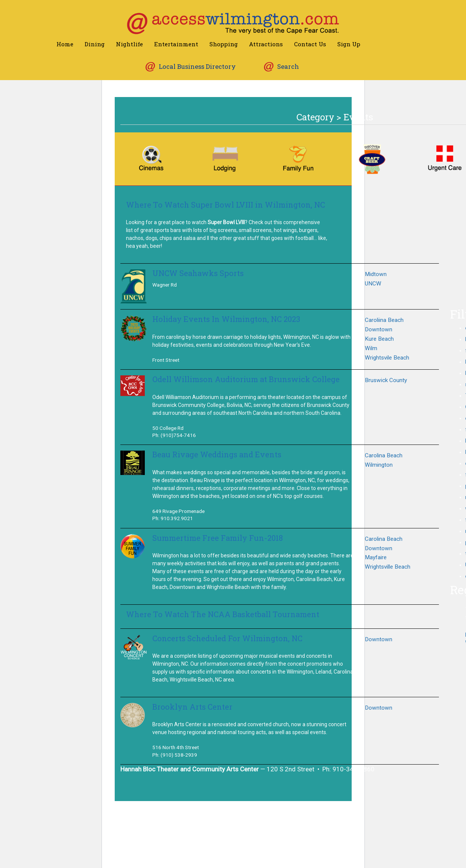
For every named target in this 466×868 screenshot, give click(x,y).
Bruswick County (386, 380)
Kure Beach (379, 339)
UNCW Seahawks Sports (198, 273)
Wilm (371, 348)
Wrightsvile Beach (387, 358)
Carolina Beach (384, 455)
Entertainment (176, 44)
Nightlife (129, 44)
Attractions (266, 44)
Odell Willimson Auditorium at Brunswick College (246, 379)
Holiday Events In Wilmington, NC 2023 (226, 319)
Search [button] (288, 66)
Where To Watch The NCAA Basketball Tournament (223, 614)
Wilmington (379, 465)
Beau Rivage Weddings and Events (217, 454)
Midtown (376, 274)
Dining (95, 44)
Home (65, 44)
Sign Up (349, 44)
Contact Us (310, 44)
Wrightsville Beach (388, 567)
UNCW (373, 284)
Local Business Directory (197, 66)
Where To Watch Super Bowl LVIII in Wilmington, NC (225, 205)
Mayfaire (376, 557)
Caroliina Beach (384, 320)
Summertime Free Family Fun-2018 (218, 538)
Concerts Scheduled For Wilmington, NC (227, 638)
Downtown (379, 329)
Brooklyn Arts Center (192, 707)
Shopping (224, 44)
